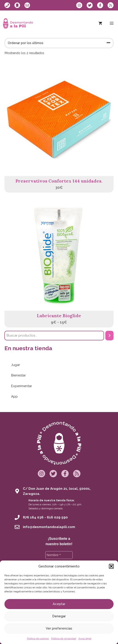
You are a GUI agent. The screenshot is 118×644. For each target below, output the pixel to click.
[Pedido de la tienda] (59, 43)
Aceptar (59, 604)
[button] (111, 566)
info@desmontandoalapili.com (49, 527)
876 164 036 (33, 517)
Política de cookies (38, 638)
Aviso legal (85, 638)
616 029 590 (57, 517)
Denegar (59, 616)
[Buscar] (109, 336)
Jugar (16, 365)
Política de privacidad (64, 638)
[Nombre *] (59, 555)
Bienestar (18, 375)
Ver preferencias (59, 628)
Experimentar (22, 386)
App (14, 396)
